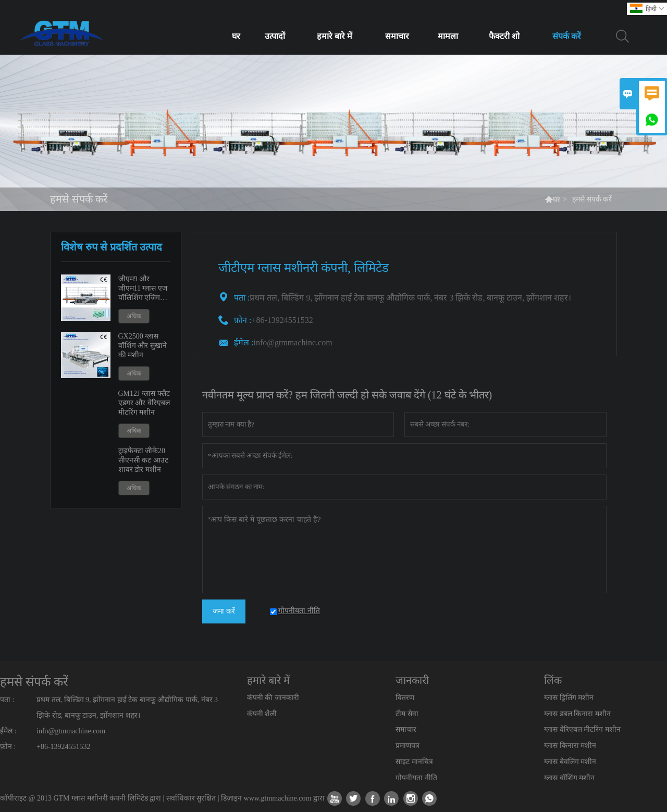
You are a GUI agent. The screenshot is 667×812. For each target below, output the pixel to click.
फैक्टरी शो (504, 36)
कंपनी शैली (262, 714)
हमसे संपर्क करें (34, 682)
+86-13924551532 (64, 747)
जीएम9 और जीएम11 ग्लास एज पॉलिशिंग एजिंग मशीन (143, 289)
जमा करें (224, 611)
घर (236, 36)
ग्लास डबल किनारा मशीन (577, 714)
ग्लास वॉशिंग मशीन (569, 778)
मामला (448, 36)
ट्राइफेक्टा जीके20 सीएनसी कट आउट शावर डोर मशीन (143, 460)
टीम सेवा (407, 714)
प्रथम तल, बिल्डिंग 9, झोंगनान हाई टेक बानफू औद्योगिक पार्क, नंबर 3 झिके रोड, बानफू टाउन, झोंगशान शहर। (127, 708)
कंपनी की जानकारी (273, 698)
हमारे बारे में (335, 36)
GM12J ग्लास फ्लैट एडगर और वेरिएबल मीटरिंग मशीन (144, 403)
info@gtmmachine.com (293, 342)
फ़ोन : (8, 747)
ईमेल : (244, 342)
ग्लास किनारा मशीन (570, 746)
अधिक (134, 316)
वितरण (405, 698)
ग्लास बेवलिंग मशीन (570, 762)
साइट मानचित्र (414, 762)
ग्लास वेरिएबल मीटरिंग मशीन (582, 729)
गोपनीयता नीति (416, 778)
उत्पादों (275, 36)
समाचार (397, 36)
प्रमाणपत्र (407, 746)
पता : (7, 700)
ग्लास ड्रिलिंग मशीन (569, 698)
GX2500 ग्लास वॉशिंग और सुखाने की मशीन (143, 346)
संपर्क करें (567, 36)
